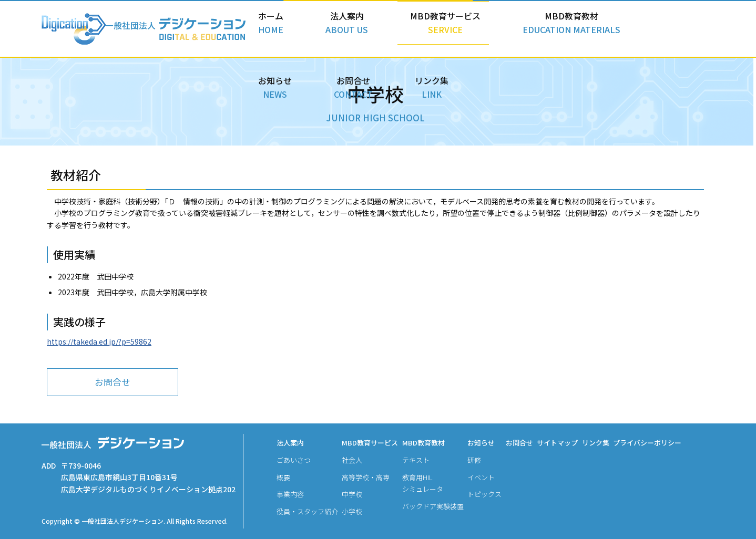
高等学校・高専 (366, 477)
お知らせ (577, 27)
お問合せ (632, 27)
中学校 (352, 494)
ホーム (274, 27)
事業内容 (290, 494)
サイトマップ (557, 443)
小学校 (352, 511)
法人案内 (327, 27)
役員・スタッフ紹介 (307, 511)
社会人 (352, 460)
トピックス (484, 494)
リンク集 (687, 27)
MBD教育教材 (498, 27)
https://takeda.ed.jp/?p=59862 (99, 343)
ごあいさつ (294, 460)
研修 (474, 460)
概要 (283, 477)
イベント (481, 477)
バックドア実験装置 (433, 506)
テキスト (416, 460)
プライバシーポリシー (647, 443)
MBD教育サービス (401, 27)
